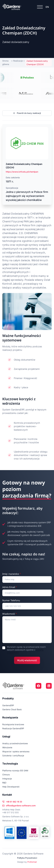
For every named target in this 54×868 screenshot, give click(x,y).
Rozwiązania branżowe (13, 724)
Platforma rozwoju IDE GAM (15, 771)
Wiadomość (10, 614)
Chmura (6, 775)
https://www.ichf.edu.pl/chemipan (22, 172)
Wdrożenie (7, 747)
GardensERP (8, 705)
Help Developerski (11, 787)
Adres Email (10, 587)
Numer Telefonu (11, 600)
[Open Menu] (40, 7)
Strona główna (6, 62)
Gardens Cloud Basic (12, 709)
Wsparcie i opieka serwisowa (16, 751)
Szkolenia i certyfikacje (13, 756)
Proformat (32, 862)
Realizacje (18, 61)
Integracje (7, 779)
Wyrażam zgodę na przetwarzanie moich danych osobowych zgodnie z (26, 650)
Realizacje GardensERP (13, 728)
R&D (4, 783)
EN (47, 7)
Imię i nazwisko (12, 574)
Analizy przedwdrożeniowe (15, 743)
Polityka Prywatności (27, 858)
